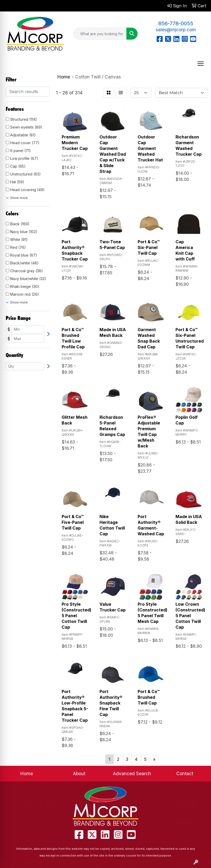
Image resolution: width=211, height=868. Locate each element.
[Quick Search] (100, 34)
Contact (185, 773)
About (79, 773)
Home (27, 773)
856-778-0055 (176, 23)
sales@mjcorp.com (176, 30)
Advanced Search (132, 773)
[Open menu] (201, 64)
